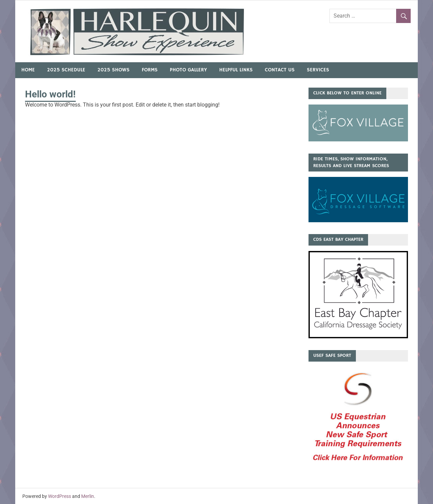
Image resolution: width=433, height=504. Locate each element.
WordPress (60, 496)
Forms (150, 70)
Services (318, 70)
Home (28, 70)
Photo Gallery (188, 70)
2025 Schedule (66, 70)
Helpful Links (236, 70)
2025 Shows (113, 70)
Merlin (88, 496)
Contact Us (280, 70)
